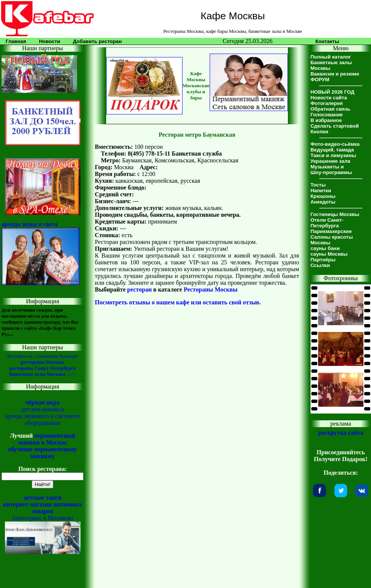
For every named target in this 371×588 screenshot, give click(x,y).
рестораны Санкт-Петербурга (43, 368)
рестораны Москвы (43, 362)
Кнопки (319, 132)
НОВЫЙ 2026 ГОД (332, 92)
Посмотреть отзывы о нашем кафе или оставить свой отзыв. (178, 302)
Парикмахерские (331, 231)
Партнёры (323, 260)
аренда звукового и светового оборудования (43, 419)
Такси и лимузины (333, 155)
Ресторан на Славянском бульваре (43, 356)
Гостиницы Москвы (335, 214)
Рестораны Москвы (211, 289)
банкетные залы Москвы (37, 374)
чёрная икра (42, 402)
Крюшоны (323, 196)
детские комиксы (43, 409)
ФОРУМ (320, 79)
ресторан (140, 289)
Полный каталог (331, 57)
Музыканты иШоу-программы (331, 170)
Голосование (327, 115)
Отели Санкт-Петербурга (327, 223)
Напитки (321, 191)
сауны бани (325, 248)
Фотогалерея (327, 103)
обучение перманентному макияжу (43, 453)
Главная (16, 41)
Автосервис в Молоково (43, 518)
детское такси (43, 498)
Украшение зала (331, 161)
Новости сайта (329, 98)
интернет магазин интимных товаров (43, 508)
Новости (49, 41)
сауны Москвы (329, 254)
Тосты (318, 185)
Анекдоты (323, 202)
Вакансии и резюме (335, 74)
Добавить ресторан (97, 41)
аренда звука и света (30, 224)
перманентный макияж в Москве (47, 439)
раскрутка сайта (341, 433)
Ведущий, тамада (332, 150)
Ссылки (320, 265)
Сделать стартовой (335, 126)
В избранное (326, 120)
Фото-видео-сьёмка (335, 144)
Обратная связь (331, 109)
